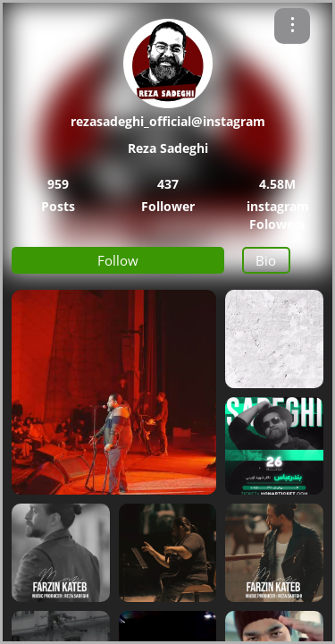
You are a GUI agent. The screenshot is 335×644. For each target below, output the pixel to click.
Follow (118, 260)
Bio (266, 260)
